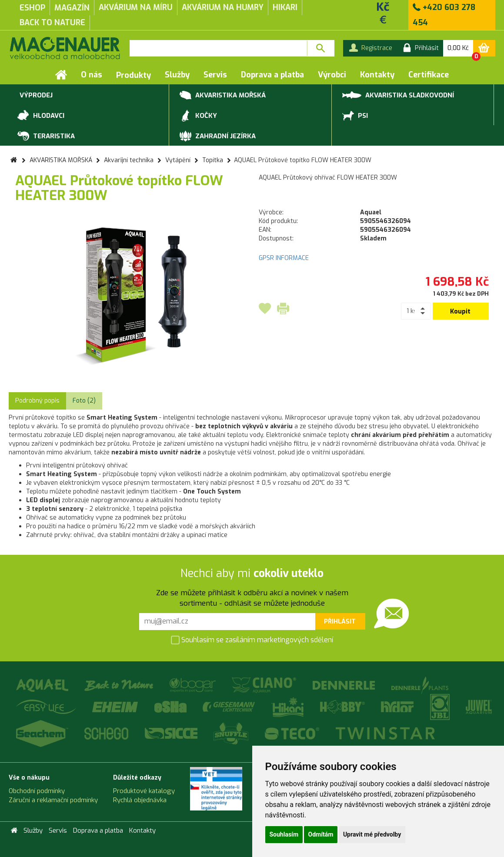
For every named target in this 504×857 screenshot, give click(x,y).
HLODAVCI (41, 116)
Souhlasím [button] (284, 834)
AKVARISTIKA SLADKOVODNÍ (398, 95)
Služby (177, 75)
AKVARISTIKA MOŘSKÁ (223, 96)
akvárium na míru (136, 7)
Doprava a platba (272, 75)
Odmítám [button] (321, 834)
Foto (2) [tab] (84, 401)
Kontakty (377, 75)
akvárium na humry (223, 7)
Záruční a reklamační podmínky (53, 800)
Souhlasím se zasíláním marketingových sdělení (252, 641)
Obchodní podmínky (37, 791)
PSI (355, 116)
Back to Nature (52, 23)
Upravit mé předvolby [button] (372, 834)
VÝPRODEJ (35, 96)
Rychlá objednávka (140, 800)
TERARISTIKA (46, 137)
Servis (215, 75)
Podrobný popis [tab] (37, 401)
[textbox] (218, 48)
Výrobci (332, 75)
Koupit (460, 312)
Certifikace (429, 75)
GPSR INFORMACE (284, 258)
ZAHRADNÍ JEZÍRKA (218, 137)
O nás (92, 75)
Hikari (285, 7)
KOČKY (198, 116)
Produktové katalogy (144, 791)
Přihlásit (340, 622)
